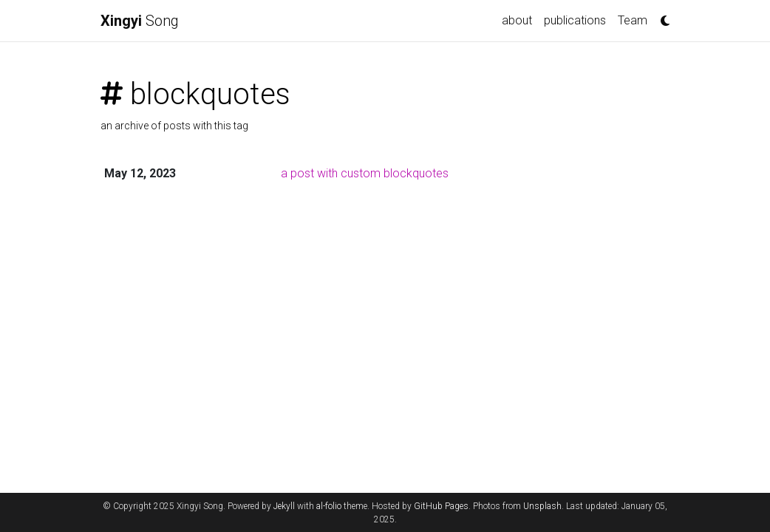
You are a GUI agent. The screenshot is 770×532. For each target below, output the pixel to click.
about (517, 20)
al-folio (329, 506)
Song (140, 21)
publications (575, 20)
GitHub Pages (441, 506)
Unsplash (542, 506)
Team (633, 20)
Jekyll (284, 506)
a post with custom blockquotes (365, 173)
